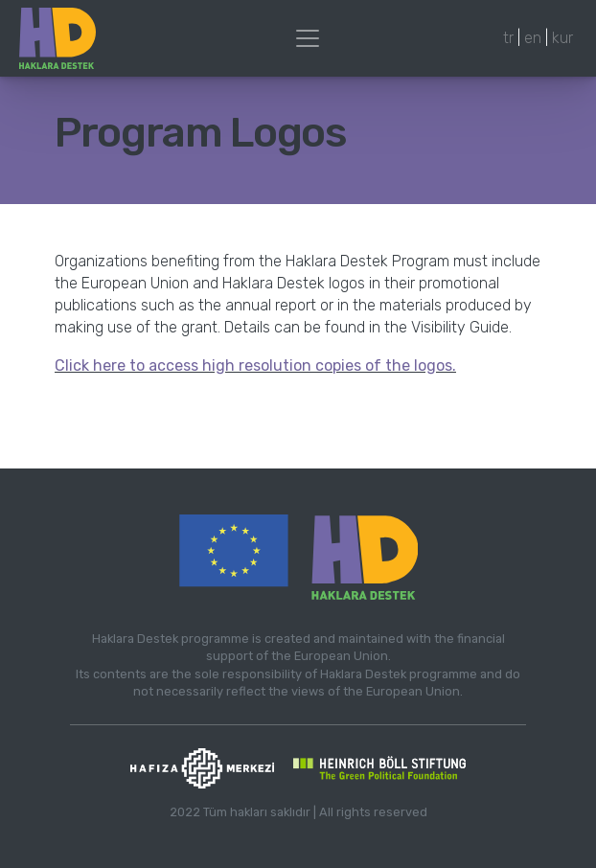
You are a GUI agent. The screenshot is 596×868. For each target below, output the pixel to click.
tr (508, 38)
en (533, 38)
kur (562, 38)
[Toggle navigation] (308, 38)
